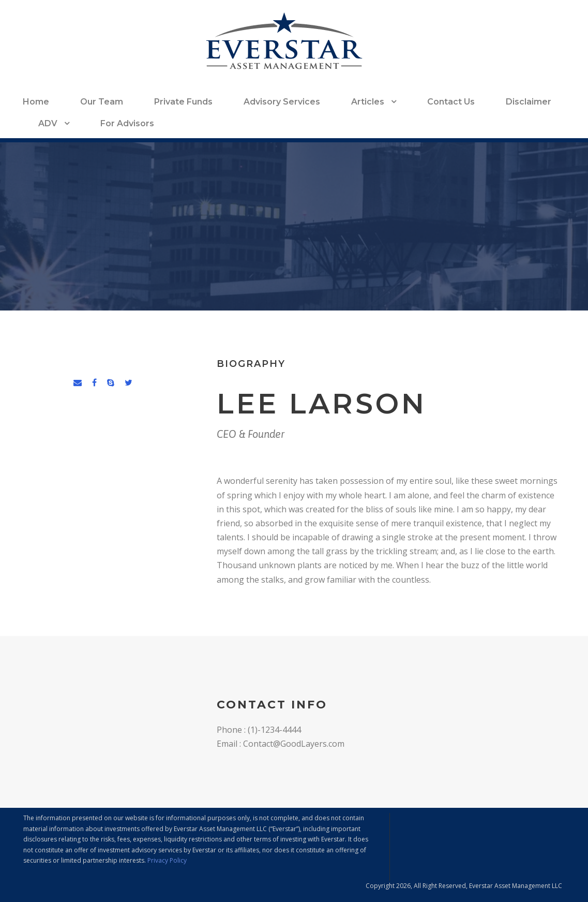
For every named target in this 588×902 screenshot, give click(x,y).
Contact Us (451, 102)
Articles (368, 102)
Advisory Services (282, 102)
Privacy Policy (167, 860)
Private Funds (183, 102)
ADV (48, 123)
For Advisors (127, 123)
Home (36, 102)
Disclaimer (529, 102)
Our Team (102, 102)
